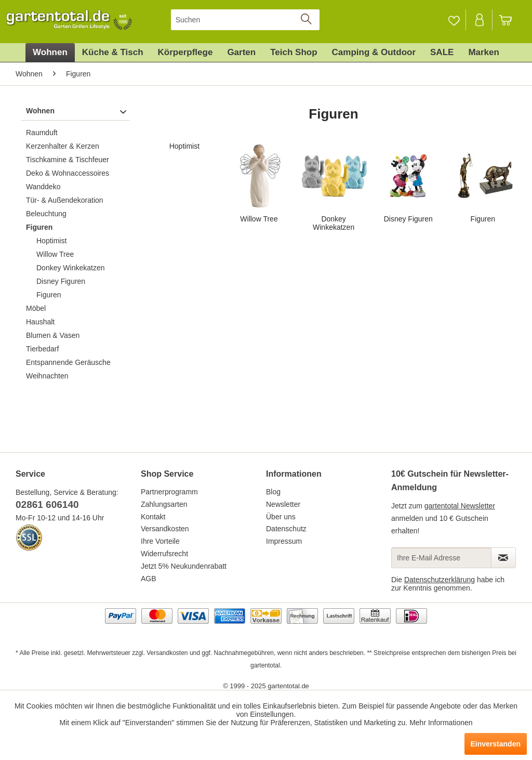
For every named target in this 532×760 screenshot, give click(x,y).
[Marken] (484, 53)
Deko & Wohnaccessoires (68, 173)
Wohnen (40, 111)
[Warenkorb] (510, 20)
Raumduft (42, 133)
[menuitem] (245, 20)
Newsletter (283, 504)
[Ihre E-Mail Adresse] (441, 558)
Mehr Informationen (441, 723)
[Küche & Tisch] (113, 53)
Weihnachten (47, 376)
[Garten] (241, 53)
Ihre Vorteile (160, 541)
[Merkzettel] (454, 20)
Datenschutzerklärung (440, 580)
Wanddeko (43, 187)
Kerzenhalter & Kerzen (63, 146)
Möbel (36, 308)
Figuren (39, 227)
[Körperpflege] (185, 53)
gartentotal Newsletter (460, 506)
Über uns (281, 517)
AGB (149, 579)
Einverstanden (496, 744)
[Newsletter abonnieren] (503, 558)
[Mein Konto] (480, 20)
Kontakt (153, 517)
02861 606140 (47, 505)
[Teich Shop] (294, 53)
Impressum (284, 541)
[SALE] (442, 53)
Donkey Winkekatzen (71, 268)
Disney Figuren (61, 281)
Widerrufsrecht (164, 554)
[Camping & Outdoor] (374, 53)
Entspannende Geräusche (68, 362)
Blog (273, 492)
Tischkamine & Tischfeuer (68, 160)
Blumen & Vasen (53, 335)
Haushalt (40, 322)
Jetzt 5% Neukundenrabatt (184, 566)
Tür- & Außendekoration (65, 200)
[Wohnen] (50, 53)
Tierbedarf (42, 349)
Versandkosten (165, 529)
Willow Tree (55, 254)
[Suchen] (245, 20)
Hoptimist (51, 241)
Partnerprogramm (169, 492)
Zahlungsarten (164, 504)
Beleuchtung (46, 214)
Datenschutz (286, 529)
